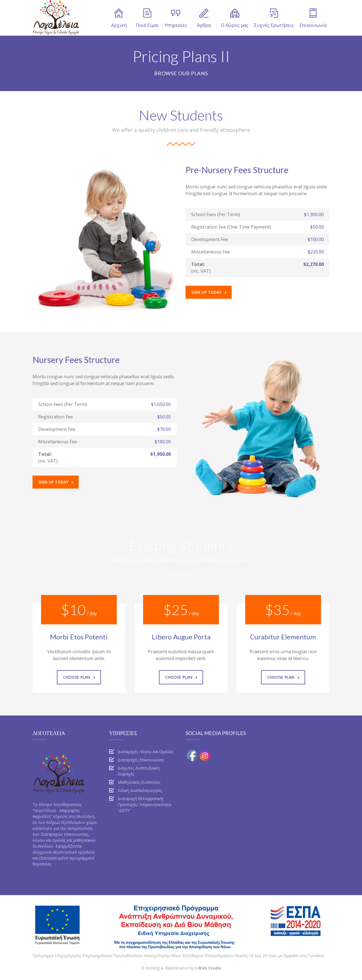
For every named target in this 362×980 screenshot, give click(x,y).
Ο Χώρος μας (235, 18)
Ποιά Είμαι (147, 18)
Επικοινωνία (313, 18)
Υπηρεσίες (176, 18)
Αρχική (119, 18)
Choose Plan (79, 677)
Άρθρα (204, 18)
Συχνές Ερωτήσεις (274, 18)
